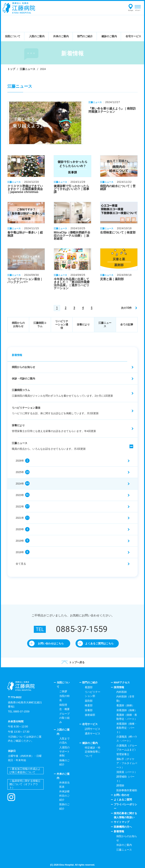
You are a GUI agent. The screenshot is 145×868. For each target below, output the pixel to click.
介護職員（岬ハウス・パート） (127, 739)
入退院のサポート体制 (64, 752)
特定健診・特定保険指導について (93, 752)
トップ (11, 69)
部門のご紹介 (90, 682)
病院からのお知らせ (18, 324)
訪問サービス (93, 729)
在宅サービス (90, 724)
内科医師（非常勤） (125, 699)
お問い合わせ (122, 795)
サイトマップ (122, 822)
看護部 (89, 687)
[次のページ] (129, 308)
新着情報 (17, 355)
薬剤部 (89, 701)
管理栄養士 (123, 754)
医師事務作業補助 (127, 790)
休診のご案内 (124, 845)
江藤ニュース (28, 69)
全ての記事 (127, 324)
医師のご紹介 (64, 806)
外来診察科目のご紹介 (64, 796)
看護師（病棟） (125, 705)
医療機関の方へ (123, 827)
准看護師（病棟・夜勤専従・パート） (127, 728)
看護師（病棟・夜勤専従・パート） (127, 717)
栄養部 (89, 710)
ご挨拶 (63, 691)
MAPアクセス (122, 682)
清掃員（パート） (127, 772)
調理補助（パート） (125, 779)
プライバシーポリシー (125, 806)
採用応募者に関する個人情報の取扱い (125, 815)
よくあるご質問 (123, 800)
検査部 (89, 705)
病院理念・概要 (64, 707)
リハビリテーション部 (93, 694)
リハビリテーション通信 (62, 324)
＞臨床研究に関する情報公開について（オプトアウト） (25, 784)
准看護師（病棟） (127, 710)
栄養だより (83, 324)
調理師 (120, 785)
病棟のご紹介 (64, 762)
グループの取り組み (64, 718)
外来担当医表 (64, 785)
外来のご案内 (63, 776)
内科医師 (122, 692)
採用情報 (119, 687)
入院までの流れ (64, 741)
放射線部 (90, 715)
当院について (63, 684)
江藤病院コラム (40, 324)
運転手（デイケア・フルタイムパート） (127, 763)
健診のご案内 (90, 743)
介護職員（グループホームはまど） (127, 748)
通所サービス (93, 734)
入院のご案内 (63, 732)
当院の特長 (64, 698)
